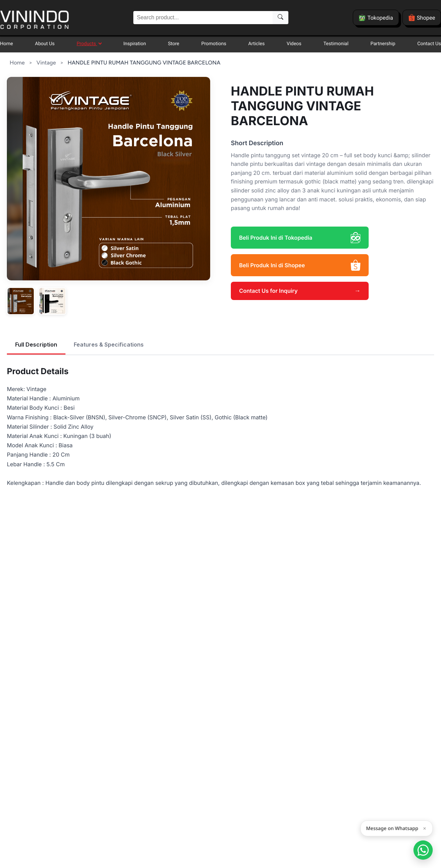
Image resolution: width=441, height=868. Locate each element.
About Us (45, 44)
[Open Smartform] (423, 850)
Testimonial (336, 44)
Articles (257, 44)
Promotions (214, 44)
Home (7, 44)
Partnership (383, 44)
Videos (294, 44)
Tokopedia (376, 18)
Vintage (46, 63)
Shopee (422, 18)
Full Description (36, 345)
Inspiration (135, 44)
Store (174, 44)
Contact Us (429, 44)
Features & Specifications (109, 345)
